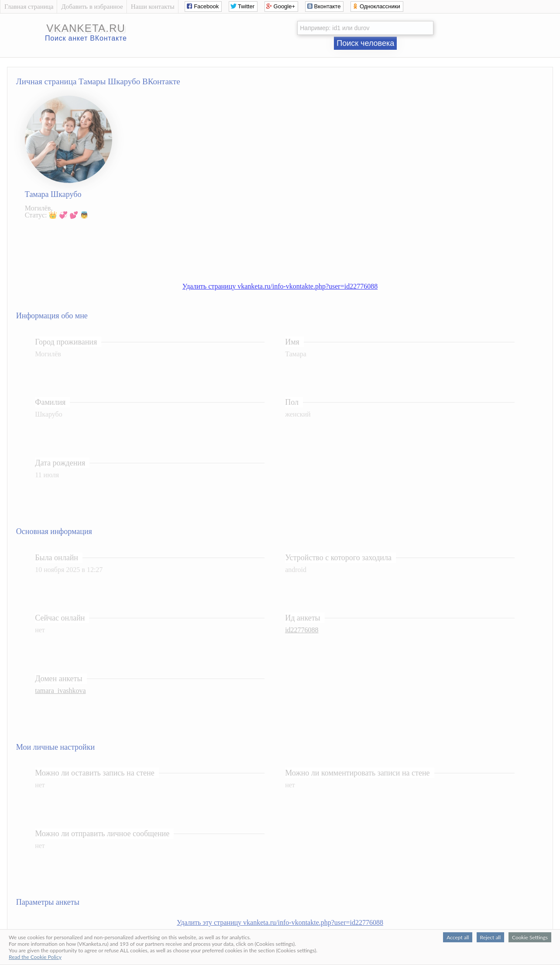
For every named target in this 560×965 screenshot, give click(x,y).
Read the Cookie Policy (35, 957)
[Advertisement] (289, 246)
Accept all (458, 937)
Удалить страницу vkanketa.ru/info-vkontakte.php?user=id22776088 (280, 286)
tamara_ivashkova (60, 691)
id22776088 (302, 630)
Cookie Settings (530, 937)
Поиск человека (365, 43)
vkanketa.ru (86, 28)
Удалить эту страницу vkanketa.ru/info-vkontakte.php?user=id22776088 (280, 922)
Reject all (490, 937)
